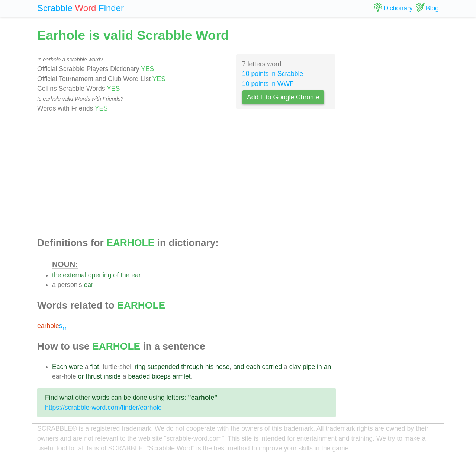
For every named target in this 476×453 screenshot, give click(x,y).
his (210, 367)
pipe (309, 367)
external (75, 275)
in (319, 367)
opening (100, 275)
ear (136, 275)
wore (76, 367)
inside (112, 376)
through (192, 367)
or (81, 376)
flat (95, 367)
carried (272, 367)
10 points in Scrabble (273, 74)
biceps (161, 376)
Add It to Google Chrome (283, 97)
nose (222, 367)
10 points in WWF (268, 84)
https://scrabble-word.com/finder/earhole (103, 408)
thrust (94, 376)
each (253, 367)
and (239, 367)
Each (59, 367)
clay (295, 367)
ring (140, 367)
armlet (182, 376)
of (116, 275)
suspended (163, 367)
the (57, 275)
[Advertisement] (186, 175)
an (328, 367)
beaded (139, 376)
